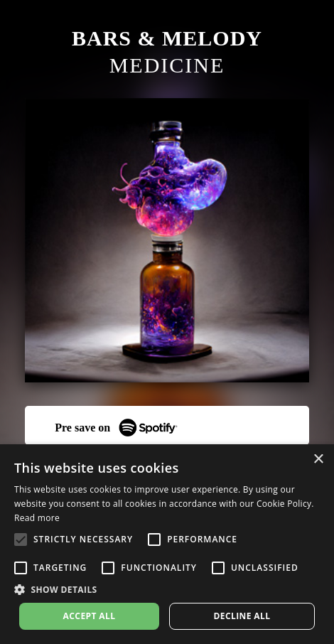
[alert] (167, 544)
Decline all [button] (242, 616)
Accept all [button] (90, 616)
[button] (167, 590)
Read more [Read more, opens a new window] (37, 518)
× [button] (318, 460)
